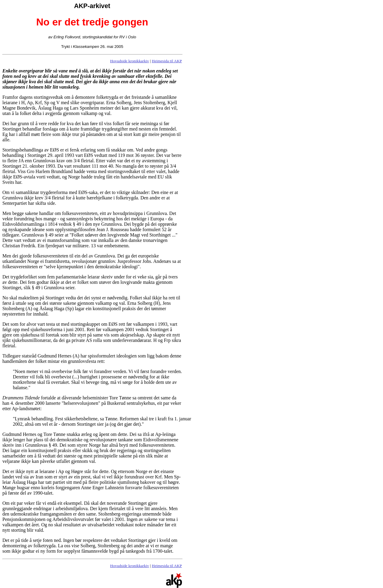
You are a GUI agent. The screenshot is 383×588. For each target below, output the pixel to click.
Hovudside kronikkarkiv (130, 61)
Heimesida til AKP (167, 61)
